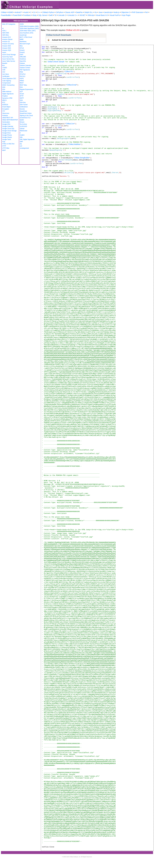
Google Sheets (7, 137)
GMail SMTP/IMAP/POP (10, 120)
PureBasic (27, 15)
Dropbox (5, 96)
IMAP (4, 150)
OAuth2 (22, 52)
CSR (4, 70)
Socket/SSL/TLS (25, 118)
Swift (51, 15)
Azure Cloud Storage (9, 55)
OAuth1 (22, 50)
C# (34, 12)
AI (3, 29)
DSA (4, 89)
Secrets (22, 109)
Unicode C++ (73, 15)
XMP (21, 142)
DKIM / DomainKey (8, 85)
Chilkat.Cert (70, 124)
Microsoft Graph (25, 44)
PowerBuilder (6, 15)
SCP (21, 92)
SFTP (22, 96)
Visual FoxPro (115, 15)
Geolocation (6, 122)
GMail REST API (8, 118)
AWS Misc (6, 35)
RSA (21, 87)
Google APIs (6, 124)
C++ (39, 12)
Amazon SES (6, 46)
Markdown (23, 42)
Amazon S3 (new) (8, 44)
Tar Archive (23, 124)
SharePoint (23, 111)
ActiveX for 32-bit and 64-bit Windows (68, 40)
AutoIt (26, 12)
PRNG (22, 81)
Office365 (23, 57)
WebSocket (23, 131)
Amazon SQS (7, 50)
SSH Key (23, 102)
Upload (22, 129)
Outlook (22, 63)
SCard (22, 94)
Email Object (6, 107)
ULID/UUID (23, 126)
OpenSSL (23, 61)
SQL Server (43, 15)
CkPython (60, 12)
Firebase (5, 116)
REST (22, 83)
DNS (4, 87)
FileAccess (6, 113)
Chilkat (4, 12)
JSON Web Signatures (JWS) (29, 29)
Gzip (4, 142)
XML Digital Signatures (27, 139)
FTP (4, 111)
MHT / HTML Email (26, 37)
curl (21, 146)
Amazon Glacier (7, 39)
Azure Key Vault (7, 57)
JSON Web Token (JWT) (28, 31)
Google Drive (6, 133)
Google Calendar (8, 126)
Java (100, 12)
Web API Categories (9, 24)
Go (96, 12)
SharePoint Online (26, 113)
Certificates (6, 76)
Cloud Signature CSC (9, 79)
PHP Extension (138, 12)
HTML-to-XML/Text (8, 144)
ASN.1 (4, 31)
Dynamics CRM (7, 98)
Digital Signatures (8, 94)
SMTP (22, 98)
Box (3, 65)
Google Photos (7, 135)
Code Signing (7, 81)
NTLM (22, 48)
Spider (22, 120)
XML (21, 137)
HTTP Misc (6, 148)
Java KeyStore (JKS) (26, 33)
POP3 (22, 79)
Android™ (19, 12)
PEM (21, 72)
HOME (10, 12)
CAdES (5, 68)
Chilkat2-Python (48, 12)
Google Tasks (7, 139)
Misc (21, 46)
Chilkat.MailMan (74, 144)
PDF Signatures (25, 70)
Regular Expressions (26, 89)
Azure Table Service (9, 61)
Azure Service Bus (8, 59)
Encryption (6, 109)
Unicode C (62, 15)
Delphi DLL (89, 12)
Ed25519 (5, 105)
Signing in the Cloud (26, 116)
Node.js (116, 12)
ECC (4, 102)
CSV (4, 72)
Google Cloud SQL (8, 129)
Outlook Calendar (25, 65)
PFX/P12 (23, 74)
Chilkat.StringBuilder (82, 158)
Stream (22, 122)
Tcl (55, 15)
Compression (6, 83)
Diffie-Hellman (7, 92)
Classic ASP (70, 12)
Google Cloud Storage (9, 131)
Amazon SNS (7, 48)
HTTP (4, 146)
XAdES (22, 135)
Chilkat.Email (71, 85)
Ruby (35, 15)
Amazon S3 (6, 42)
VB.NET (83, 15)
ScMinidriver (24, 107)
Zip (21, 144)
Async (4, 52)
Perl (146, 12)
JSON (22, 24)
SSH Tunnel (24, 105)
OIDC (22, 55)
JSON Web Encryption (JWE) (29, 26)
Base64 (5, 63)
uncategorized (24, 148)
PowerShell (17, 15)
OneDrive (23, 59)
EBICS (4, 100)
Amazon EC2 (6, 37)
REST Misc (23, 85)
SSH (21, 100)
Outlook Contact (25, 68)
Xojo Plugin (126, 15)
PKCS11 (23, 76)
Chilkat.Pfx (69, 71)
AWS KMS (6, 33)
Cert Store (6, 74)
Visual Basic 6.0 (102, 15)
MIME (22, 39)
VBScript (91, 15)
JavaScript (108, 12)
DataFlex (79, 12)
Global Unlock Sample (56, 62)
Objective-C (126, 12)
